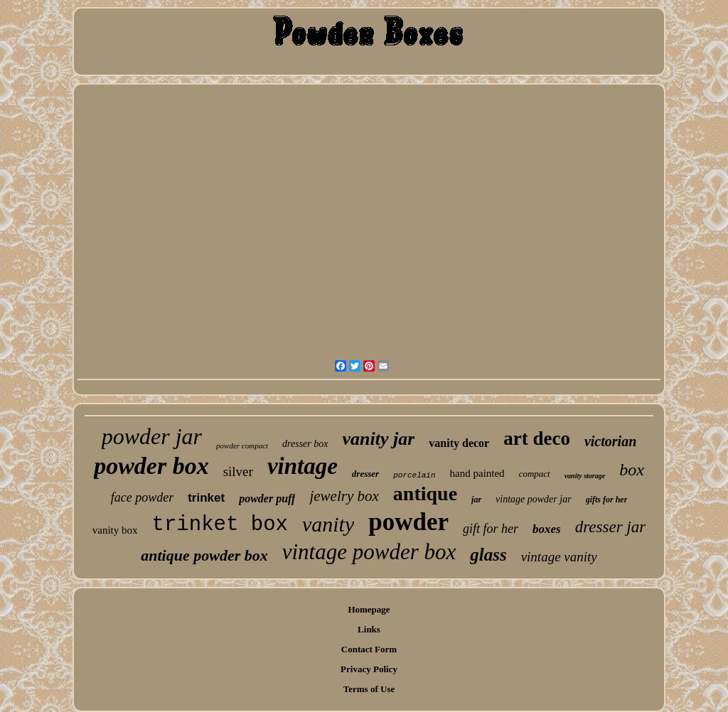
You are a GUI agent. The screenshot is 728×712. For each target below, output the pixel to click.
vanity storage (585, 476)
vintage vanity (559, 557)
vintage (303, 466)
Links (369, 629)
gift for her (491, 529)
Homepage (369, 609)
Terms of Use (369, 689)
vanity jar (379, 439)
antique (425, 493)
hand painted (477, 473)
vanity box (115, 530)
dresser (365, 474)
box (632, 470)
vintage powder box (369, 552)
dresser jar (610, 527)
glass (488, 555)
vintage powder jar (534, 499)
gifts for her (607, 500)
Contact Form (369, 649)
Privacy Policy (369, 669)
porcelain (414, 475)
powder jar (152, 436)
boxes (547, 529)
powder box (151, 466)
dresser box (305, 444)
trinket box (220, 525)
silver (238, 471)
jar (476, 500)
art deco (537, 438)
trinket (206, 498)
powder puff (267, 498)
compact (535, 474)
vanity (328, 524)
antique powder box (204, 555)
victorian (610, 441)
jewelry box (344, 496)
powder (408, 522)
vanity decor (459, 443)
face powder (142, 497)
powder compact (242, 446)
